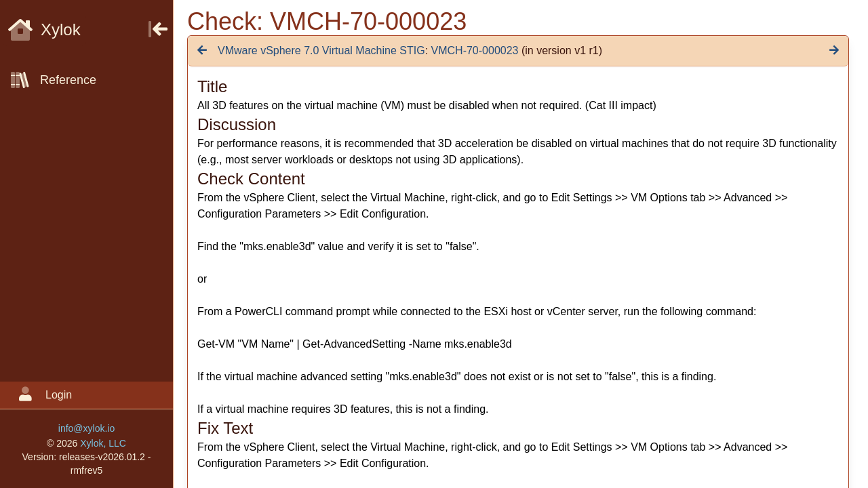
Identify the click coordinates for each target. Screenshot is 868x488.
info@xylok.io (86, 428)
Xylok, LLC (103, 443)
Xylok (44, 29)
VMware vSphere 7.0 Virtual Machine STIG (321, 50)
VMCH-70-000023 (475, 50)
